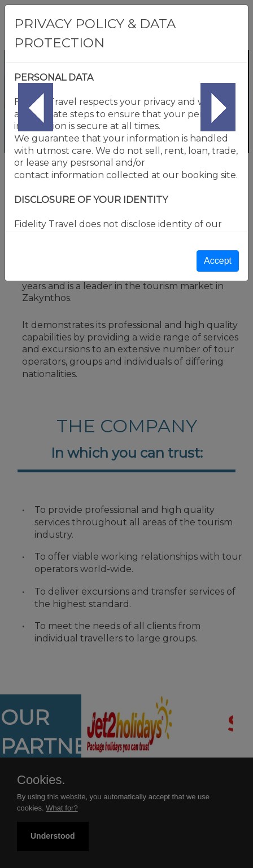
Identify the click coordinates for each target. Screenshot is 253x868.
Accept (218, 261)
